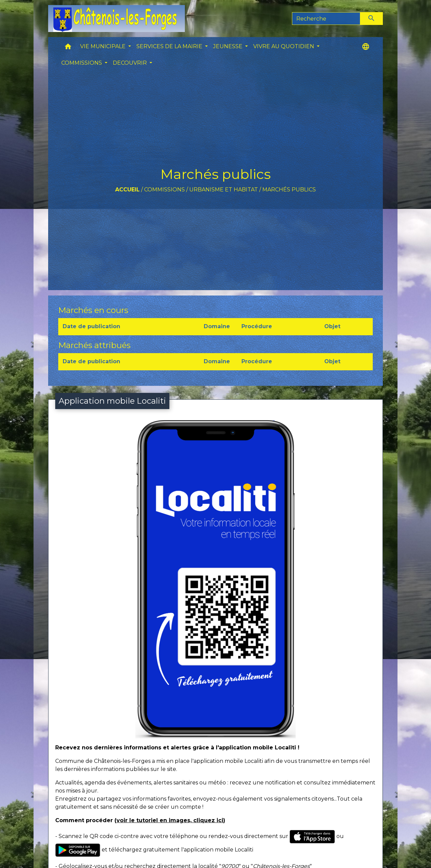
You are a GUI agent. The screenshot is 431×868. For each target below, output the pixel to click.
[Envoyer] (372, 19)
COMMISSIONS (164, 190)
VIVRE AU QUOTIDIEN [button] (284, 46)
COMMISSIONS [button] (82, 63)
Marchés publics (289, 190)
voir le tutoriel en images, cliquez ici (170, 820)
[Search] (326, 19)
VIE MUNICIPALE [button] (104, 46)
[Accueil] (117, 19)
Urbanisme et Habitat (224, 190)
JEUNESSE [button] (228, 46)
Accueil (127, 190)
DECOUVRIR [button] (130, 63)
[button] (68, 48)
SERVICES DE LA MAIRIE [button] (170, 46)
